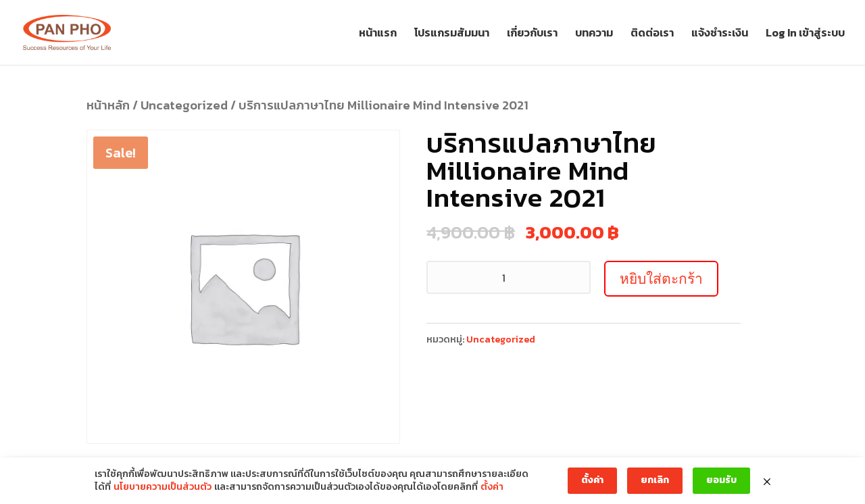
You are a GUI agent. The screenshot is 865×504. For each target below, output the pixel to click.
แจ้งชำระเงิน (720, 34)
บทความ (594, 34)
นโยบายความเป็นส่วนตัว (163, 487)
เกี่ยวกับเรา (532, 34)
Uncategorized (184, 105)
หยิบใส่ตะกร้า (661, 279)
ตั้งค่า (492, 487)
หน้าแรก (378, 34)
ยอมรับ (721, 480)
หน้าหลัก (108, 105)
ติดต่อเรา (652, 34)
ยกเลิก (655, 480)
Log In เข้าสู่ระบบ (805, 34)
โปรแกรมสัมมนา (452, 34)
